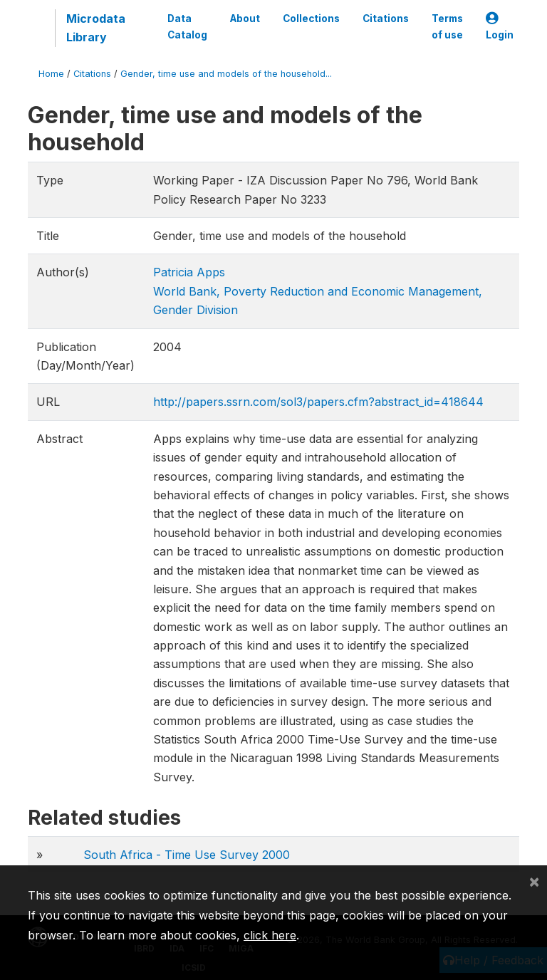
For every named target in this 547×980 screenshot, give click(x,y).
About (245, 19)
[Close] (534, 881)
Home (51, 74)
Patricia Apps (189, 272)
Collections (311, 19)
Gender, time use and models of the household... (226, 74)
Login (500, 27)
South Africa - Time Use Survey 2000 (187, 855)
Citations (386, 19)
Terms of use (447, 26)
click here (270, 935)
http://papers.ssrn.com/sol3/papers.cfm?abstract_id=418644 (318, 402)
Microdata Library (96, 28)
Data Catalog (187, 26)
